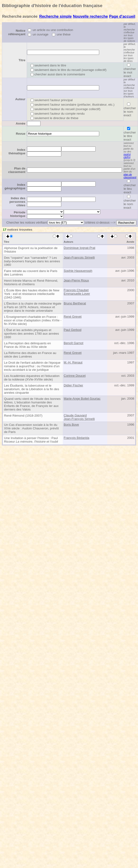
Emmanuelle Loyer (77, 294)
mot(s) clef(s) (127, 156)
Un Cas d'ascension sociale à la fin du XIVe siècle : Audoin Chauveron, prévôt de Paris (31, 428)
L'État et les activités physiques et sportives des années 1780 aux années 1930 (31, 334)
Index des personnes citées (17, 202)
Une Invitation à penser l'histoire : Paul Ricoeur (31, 440)
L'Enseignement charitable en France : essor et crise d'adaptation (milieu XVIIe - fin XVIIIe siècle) (33, 320)
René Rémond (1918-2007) (23, 416)
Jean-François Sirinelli (79, 257)
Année (20, 123)
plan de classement (130, 176)
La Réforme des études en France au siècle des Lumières (30, 355)
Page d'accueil (122, 16)
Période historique (18, 214)
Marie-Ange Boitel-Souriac (82, 399)
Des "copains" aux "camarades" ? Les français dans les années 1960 (32, 261)
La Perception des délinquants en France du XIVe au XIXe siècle (27, 345)
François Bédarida (76, 438)
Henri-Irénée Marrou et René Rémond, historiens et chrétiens (31, 282)
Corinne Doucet (75, 376)
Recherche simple (56, 16)
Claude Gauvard (75, 415)
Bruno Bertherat (75, 303)
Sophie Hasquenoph (78, 271)
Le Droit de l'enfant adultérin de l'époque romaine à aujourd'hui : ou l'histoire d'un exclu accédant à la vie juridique (32, 366)
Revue (21, 134)
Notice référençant (17, 32)
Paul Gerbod (73, 330)
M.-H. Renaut (73, 362)
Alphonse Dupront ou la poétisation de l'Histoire (31, 250)
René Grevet (73, 317)
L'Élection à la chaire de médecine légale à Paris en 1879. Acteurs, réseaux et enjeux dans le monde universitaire (33, 307)
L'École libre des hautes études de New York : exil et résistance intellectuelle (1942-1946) (32, 294)
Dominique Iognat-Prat (79, 248)
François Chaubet (76, 290)
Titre (22, 60)
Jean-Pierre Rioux (76, 280)
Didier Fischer (73, 385)
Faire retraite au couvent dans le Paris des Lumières (31, 273)
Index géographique (15, 186)
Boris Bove (71, 425)
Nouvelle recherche (90, 16)
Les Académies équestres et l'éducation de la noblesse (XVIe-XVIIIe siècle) (32, 378)
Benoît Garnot (73, 343)
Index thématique (17, 151)
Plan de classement (17, 170)
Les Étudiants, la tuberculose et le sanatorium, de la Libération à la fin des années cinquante (32, 389)
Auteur (20, 99)
